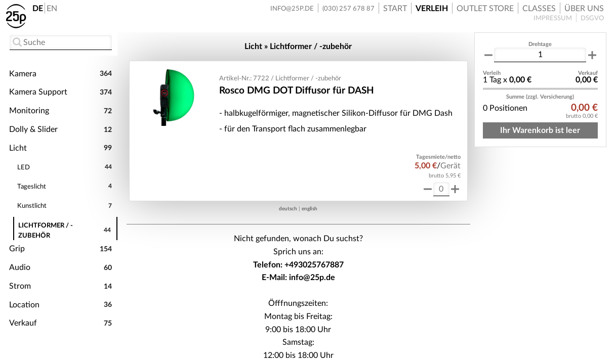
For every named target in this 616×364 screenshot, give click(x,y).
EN (52, 9)
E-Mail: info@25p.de (298, 278)
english (310, 209)
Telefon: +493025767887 (298, 265)
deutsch (288, 209)
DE (38, 9)
